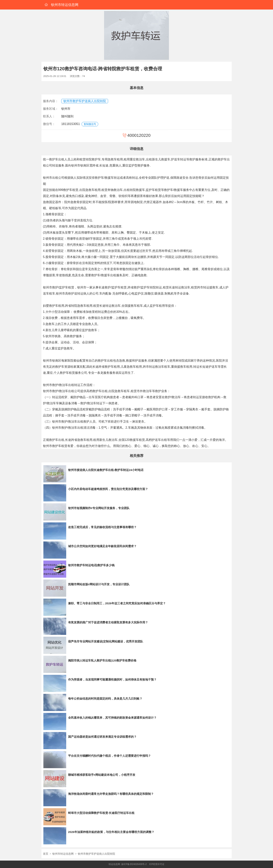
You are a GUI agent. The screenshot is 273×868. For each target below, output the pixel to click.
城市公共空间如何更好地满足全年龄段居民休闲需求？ (102, 546)
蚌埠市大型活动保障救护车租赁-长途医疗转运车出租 (101, 813)
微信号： (49, 124)
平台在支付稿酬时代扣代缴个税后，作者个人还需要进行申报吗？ (109, 756)
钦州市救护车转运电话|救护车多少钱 (91, 565)
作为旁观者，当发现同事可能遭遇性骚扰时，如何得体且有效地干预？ (112, 679)
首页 (46, 854)
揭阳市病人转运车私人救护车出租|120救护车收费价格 (102, 660)
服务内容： (51, 101)
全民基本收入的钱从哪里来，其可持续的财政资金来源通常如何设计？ (112, 718)
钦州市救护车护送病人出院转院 (85, 101)
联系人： (49, 116)
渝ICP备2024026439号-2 (134, 864)
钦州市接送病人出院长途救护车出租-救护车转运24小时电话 (106, 470)
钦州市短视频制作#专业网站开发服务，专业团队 (99, 508)
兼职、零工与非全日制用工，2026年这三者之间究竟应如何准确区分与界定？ (117, 603)
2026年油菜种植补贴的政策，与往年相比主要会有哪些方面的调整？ (111, 832)
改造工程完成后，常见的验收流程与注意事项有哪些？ (102, 527)
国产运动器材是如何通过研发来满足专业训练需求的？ (102, 737)
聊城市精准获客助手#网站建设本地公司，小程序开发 (102, 775)
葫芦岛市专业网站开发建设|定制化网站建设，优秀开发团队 (106, 641)
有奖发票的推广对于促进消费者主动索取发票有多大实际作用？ (108, 622)
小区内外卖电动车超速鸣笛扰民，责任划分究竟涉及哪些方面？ (108, 489)
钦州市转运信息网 (63, 854)
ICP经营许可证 (157, 864)
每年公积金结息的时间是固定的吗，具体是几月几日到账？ (105, 699)
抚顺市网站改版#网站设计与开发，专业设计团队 (99, 584)
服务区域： (51, 109)
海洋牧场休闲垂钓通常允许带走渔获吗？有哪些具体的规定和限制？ (111, 794)
